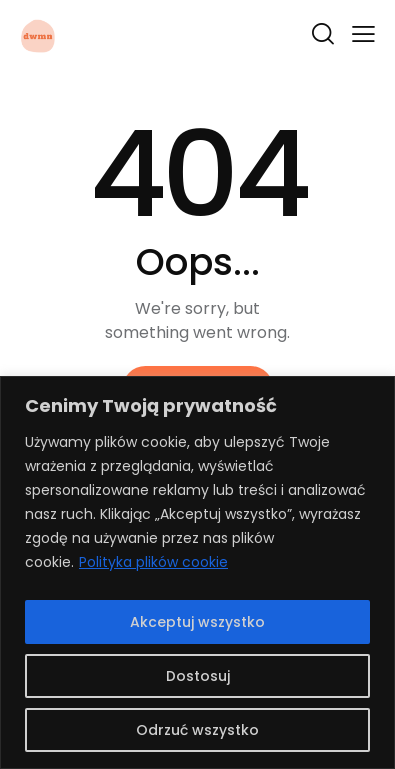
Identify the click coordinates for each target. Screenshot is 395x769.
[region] (197, 572)
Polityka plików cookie (153, 562)
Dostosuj (198, 676)
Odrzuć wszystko (197, 730)
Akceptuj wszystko (197, 622)
